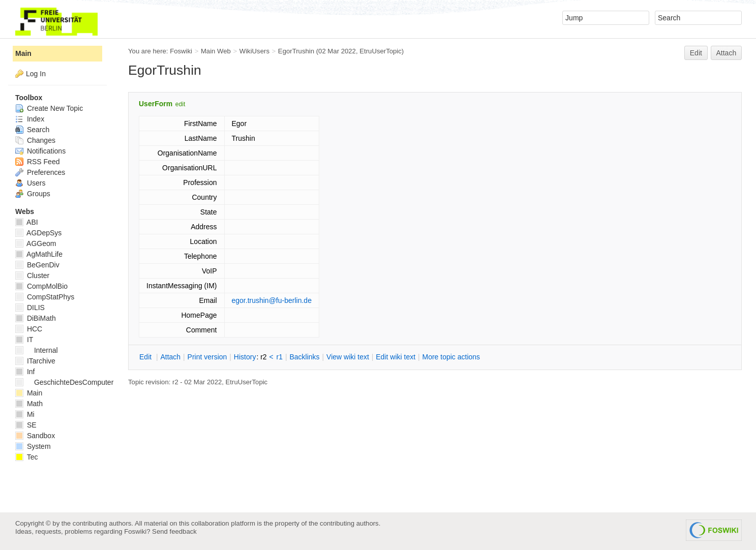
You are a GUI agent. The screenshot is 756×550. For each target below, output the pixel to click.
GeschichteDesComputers (66, 382)
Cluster (32, 276)
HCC (29, 329)
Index (30, 119)
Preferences (40, 172)
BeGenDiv (37, 265)
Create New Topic (49, 108)
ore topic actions (451, 357)
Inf (25, 372)
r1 (280, 357)
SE (26, 425)
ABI (27, 222)
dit (146, 357)
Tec (26, 457)
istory (245, 357)
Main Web (216, 51)
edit (180, 104)
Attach (727, 53)
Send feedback (174, 531)
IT (24, 340)
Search (32, 130)
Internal (37, 350)
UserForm (156, 104)
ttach (170, 357)
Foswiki (181, 51)
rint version (207, 357)
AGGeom (36, 243)
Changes (35, 140)
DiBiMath (36, 318)
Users (30, 183)
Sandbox (35, 436)
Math (29, 404)
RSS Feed (37, 162)
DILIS (30, 308)
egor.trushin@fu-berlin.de (272, 300)
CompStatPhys (45, 297)
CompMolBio (41, 286)
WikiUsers (254, 51)
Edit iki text (396, 357)
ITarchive (35, 361)
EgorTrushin (296, 51)
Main (23, 53)
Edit (696, 53)
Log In (36, 74)
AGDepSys (38, 233)
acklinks (304, 357)
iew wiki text (348, 357)
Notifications (40, 151)
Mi (25, 414)
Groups (33, 194)
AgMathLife (39, 254)
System (33, 446)
